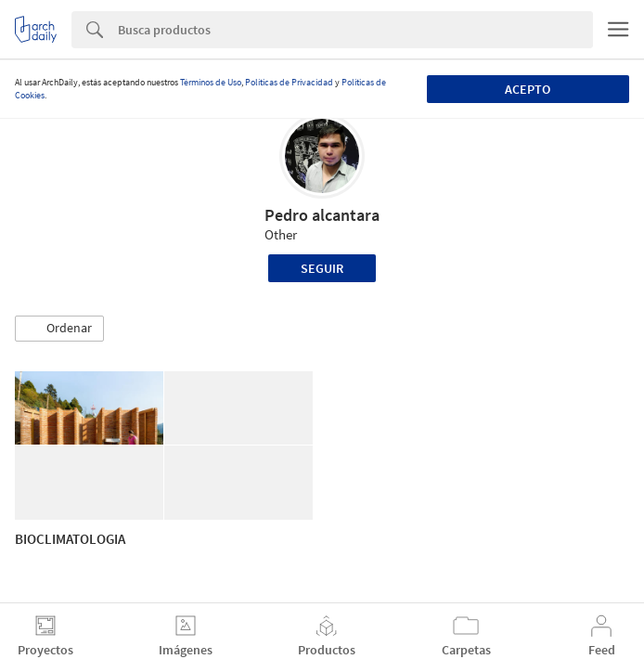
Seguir (322, 268)
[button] (59, 329)
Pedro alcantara (322, 215)
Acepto (528, 89)
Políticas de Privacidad (289, 82)
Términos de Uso (211, 82)
